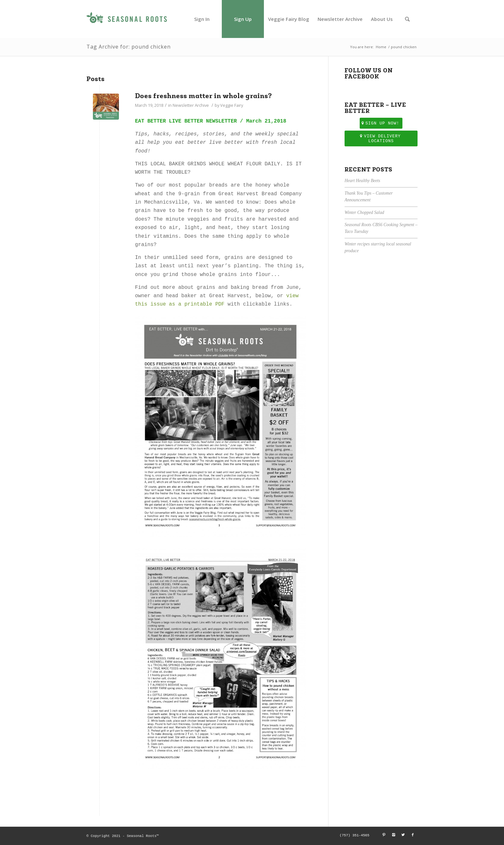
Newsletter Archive (191, 105)
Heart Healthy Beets (362, 181)
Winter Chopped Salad (364, 212)
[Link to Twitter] (403, 835)
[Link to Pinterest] (384, 835)
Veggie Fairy (232, 105)
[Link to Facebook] (413, 835)
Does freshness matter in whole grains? (203, 96)
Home (381, 47)
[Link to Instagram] (393, 835)
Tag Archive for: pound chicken (129, 47)
